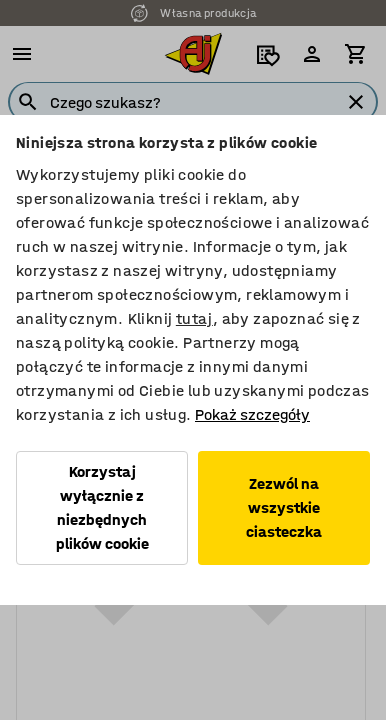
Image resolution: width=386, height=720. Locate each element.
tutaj (194, 318)
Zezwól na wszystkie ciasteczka (284, 507)
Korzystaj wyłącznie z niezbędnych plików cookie (102, 507)
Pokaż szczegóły (252, 414)
